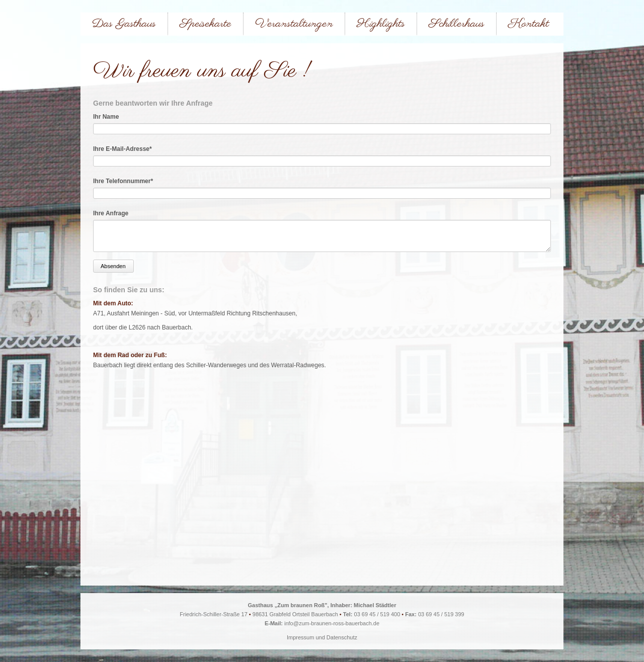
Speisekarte (206, 24)
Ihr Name (106, 117)
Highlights (381, 24)
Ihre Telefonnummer (123, 181)
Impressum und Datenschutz (322, 637)
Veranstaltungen (294, 24)
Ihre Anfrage (111, 213)
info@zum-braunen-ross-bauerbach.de (332, 623)
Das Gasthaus (124, 24)
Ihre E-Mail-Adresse (123, 149)
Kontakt (529, 24)
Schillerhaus (457, 24)
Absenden (113, 266)
